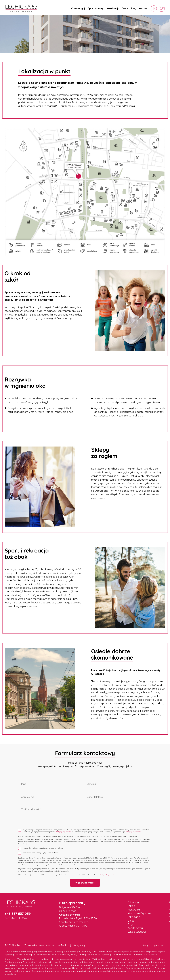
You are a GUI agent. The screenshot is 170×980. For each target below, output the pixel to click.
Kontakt (144, 8)
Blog (134, 8)
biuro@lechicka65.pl (16, 918)
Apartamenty (96, 8)
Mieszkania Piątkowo (139, 913)
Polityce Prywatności (108, 875)
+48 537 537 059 (18, 913)
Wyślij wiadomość (85, 883)
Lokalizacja (113, 8)
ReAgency (79, 945)
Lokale (131, 906)
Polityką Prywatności (63, 832)
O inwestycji (78, 8)
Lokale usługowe (137, 931)
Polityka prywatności (154, 945)
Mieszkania (134, 909)
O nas (125, 8)
